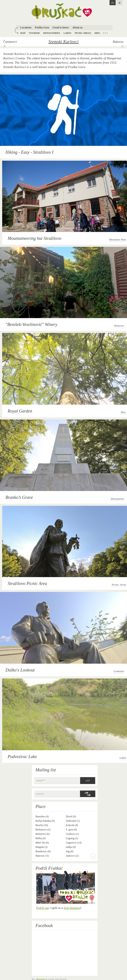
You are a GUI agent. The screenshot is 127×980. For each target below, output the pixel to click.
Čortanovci (10, 42)
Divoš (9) (71, 816)
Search (40, 794)
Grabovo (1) (72, 834)
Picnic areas (83, 33)
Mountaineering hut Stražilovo (35, 238)
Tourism (34, 33)
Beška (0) (41, 838)
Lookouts (119, 671)
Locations (26, 27)
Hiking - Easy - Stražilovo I (29, 152)
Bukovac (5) (42, 856)
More (93, 856)
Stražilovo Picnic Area (27, 583)
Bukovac (118, 42)
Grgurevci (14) (74, 843)
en (112, 3)
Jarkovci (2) (72, 856)
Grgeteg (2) (72, 838)
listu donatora (72, 908)
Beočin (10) (42, 825)
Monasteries (52, 33)
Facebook (44, 925)
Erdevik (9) (72, 825)
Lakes (67, 33)
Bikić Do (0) (42, 843)
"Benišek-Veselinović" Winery (31, 324)
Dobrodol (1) (73, 821)
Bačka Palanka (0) (45, 821)
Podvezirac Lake (22, 757)
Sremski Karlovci (64, 42)
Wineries (119, 326)
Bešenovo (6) (43, 834)
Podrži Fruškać (49, 868)
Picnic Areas (119, 585)
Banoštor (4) (42, 816)
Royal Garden (20, 411)
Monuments (117, 499)
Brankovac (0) (43, 851)
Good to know (61, 27)
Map (23, 33)
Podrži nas (43, 908)
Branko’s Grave (19, 497)
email (41, 780)
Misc (97, 33)
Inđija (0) (71, 847)
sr (120, 3)
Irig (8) (70, 851)
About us (77, 27)
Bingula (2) (42, 847)
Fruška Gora (42, 27)
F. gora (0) (71, 830)
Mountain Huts (118, 239)
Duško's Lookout (20, 670)
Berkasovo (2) (43, 830)
